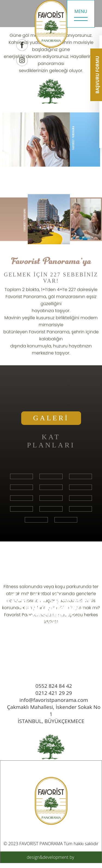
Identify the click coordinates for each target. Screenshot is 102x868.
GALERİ (51, 418)
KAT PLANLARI (51, 441)
